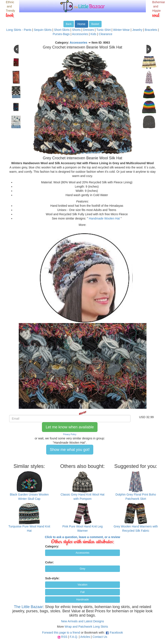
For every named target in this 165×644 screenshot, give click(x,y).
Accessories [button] (82, 553)
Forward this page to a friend (61, 633)
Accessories (80, 34)
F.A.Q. (74, 637)
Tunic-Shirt (104, 30)
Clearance (106, 34)
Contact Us (100, 637)
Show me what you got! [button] (70, 450)
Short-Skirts (62, 30)
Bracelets (151, 30)
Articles (85, 637)
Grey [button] (82, 569)
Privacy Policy (70, 434)
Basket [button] (95, 24)
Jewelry (137, 30)
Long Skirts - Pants (19, 30)
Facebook (116, 633)
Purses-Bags (61, 34)
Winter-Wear (121, 30)
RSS (64, 637)
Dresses (88, 30)
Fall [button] (82, 592)
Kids (93, 34)
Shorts (76, 30)
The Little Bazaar (28, 607)
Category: (52, 546)
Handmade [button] (82, 600)
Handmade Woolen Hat (104, 218)
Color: (49, 562)
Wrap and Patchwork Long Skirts (86, 627)
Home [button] (81, 24)
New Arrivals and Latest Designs (83, 621)
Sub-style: (52, 578)
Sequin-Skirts (43, 30)
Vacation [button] (83, 585)
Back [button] (69, 24)
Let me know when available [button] (70, 427)
